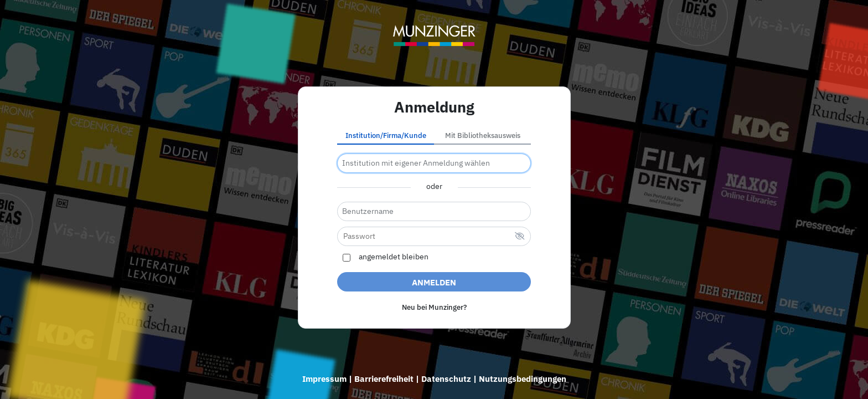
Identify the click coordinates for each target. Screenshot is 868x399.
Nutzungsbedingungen (523, 379)
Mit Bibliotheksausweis (483, 135)
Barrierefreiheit (384, 379)
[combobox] (434, 163)
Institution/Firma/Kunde (386, 135)
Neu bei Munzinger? (434, 307)
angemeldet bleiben (394, 257)
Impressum (324, 379)
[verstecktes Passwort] (520, 237)
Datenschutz (446, 379)
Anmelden (434, 282)
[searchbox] (434, 163)
